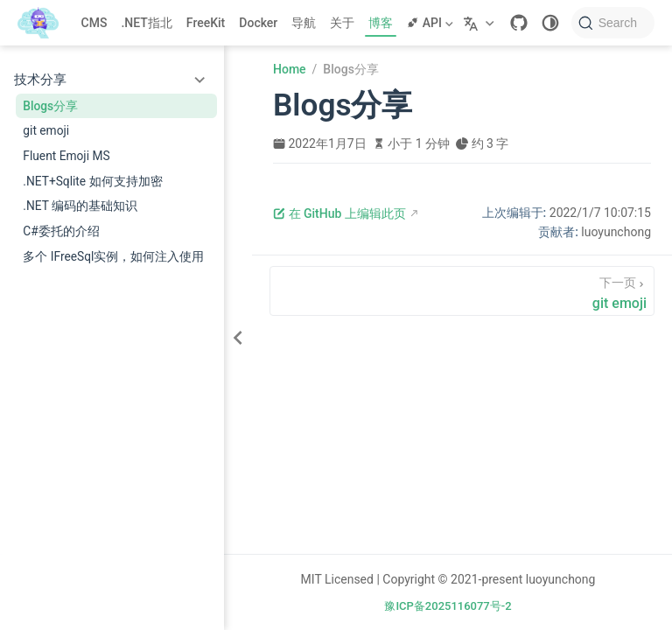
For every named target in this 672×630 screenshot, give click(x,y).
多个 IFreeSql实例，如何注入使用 (113, 256)
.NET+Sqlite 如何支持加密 (92, 181)
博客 (381, 23)
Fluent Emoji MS (66, 156)
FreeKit (206, 23)
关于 (342, 23)
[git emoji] (462, 291)
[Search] (613, 23)
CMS (94, 23)
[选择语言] (481, 23)
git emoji (46, 130)
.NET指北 (146, 23)
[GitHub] (519, 23)
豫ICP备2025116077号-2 (448, 606)
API (430, 23)
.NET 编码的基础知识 (80, 206)
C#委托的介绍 (61, 231)
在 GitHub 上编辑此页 (339, 213)
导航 (304, 23)
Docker (258, 23)
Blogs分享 (50, 106)
